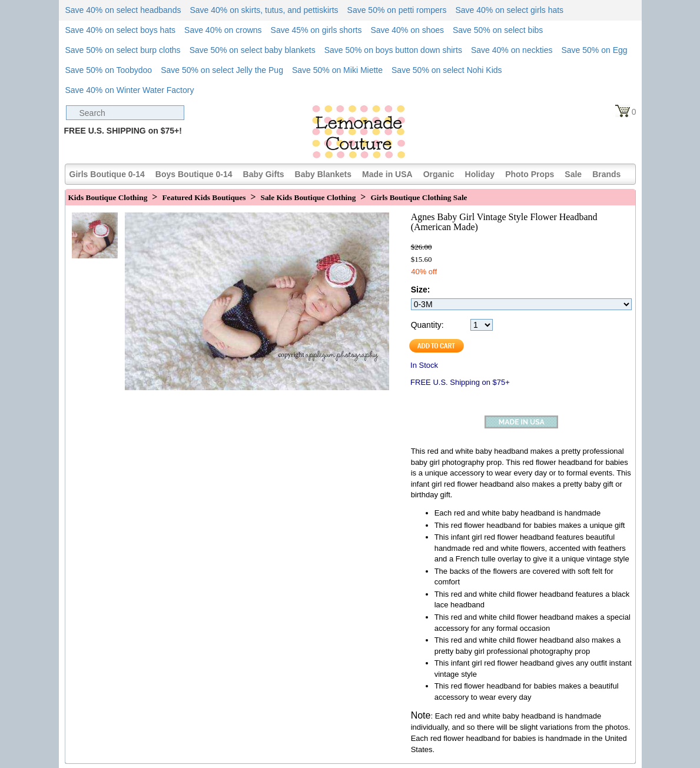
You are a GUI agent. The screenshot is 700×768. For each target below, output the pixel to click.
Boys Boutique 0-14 (194, 174)
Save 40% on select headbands (123, 10)
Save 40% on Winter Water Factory (130, 90)
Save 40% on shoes (407, 30)
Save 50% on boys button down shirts (393, 50)
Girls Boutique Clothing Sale (419, 197)
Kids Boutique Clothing (108, 197)
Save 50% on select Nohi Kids (447, 70)
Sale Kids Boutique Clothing (308, 197)
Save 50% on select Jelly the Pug (222, 70)
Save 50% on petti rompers (397, 10)
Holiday (480, 174)
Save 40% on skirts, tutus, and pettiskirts (264, 10)
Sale (573, 174)
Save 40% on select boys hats (121, 30)
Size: (421, 290)
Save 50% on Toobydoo (109, 70)
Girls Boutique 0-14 (107, 174)
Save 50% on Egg (594, 50)
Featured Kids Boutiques (204, 197)
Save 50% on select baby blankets (253, 50)
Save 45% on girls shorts (316, 30)
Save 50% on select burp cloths (123, 50)
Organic (439, 174)
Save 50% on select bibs (498, 30)
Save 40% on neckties (512, 50)
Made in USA (387, 174)
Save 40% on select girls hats (509, 10)
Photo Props (530, 174)
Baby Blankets (323, 174)
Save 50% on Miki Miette (337, 70)
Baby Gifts (264, 174)
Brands (606, 174)
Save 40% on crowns (223, 30)
